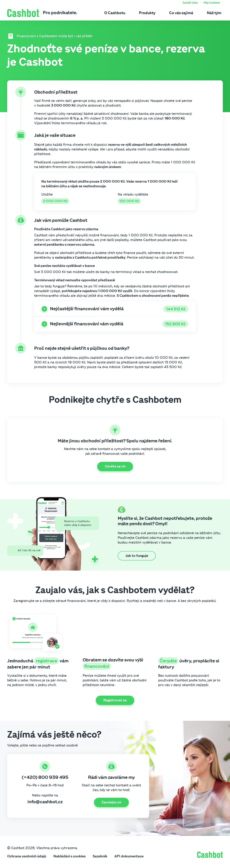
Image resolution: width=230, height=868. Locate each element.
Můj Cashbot (212, 3)
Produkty (147, 13)
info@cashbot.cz (45, 802)
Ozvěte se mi (115, 466)
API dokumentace (129, 856)
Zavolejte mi (111, 802)
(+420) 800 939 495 (45, 777)
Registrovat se (115, 700)
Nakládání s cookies (69, 856)
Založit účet (190, 3)
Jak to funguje (137, 556)
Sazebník (100, 856)
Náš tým (214, 13)
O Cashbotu (115, 13)
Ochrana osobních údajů (27, 856)
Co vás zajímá (181, 13)
